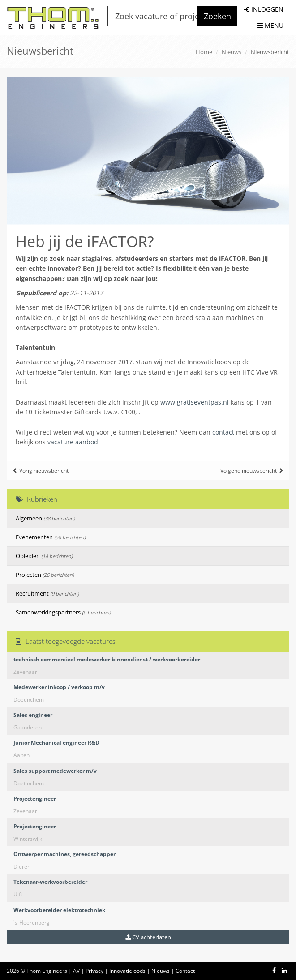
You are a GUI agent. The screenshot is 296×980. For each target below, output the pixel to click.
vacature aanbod (73, 442)
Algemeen (45, 518)
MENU (270, 25)
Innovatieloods (127, 971)
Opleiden (44, 556)
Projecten (45, 575)
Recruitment (47, 593)
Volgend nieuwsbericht (252, 471)
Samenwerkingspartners (63, 612)
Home (204, 52)
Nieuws (232, 52)
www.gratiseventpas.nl (195, 402)
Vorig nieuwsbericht (41, 471)
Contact (185, 971)
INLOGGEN (264, 9)
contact (223, 432)
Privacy (94, 971)
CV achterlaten (148, 937)
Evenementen (51, 537)
